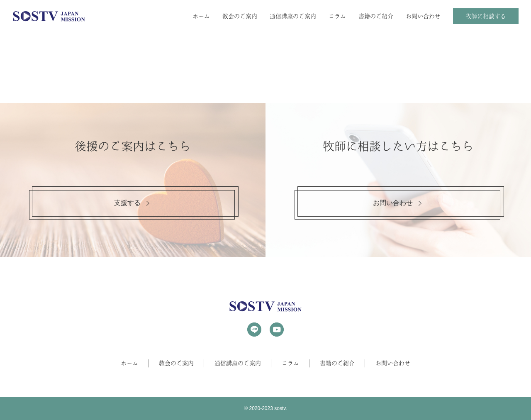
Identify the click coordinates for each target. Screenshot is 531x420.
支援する (127, 203)
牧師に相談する (486, 16)
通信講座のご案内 (293, 16)
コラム (337, 16)
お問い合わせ (423, 16)
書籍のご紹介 (376, 16)
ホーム (201, 16)
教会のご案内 (240, 16)
